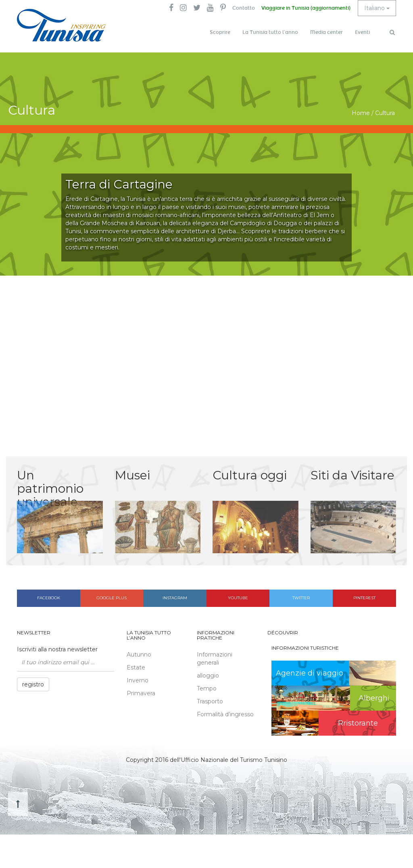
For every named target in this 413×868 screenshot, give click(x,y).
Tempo (207, 688)
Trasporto (210, 701)
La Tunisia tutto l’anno (270, 32)
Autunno (139, 655)
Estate (136, 667)
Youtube (238, 598)
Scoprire (220, 32)
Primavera (141, 693)
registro (33, 684)
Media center (326, 32)
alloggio (208, 676)
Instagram (175, 598)
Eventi (362, 32)
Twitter (301, 598)
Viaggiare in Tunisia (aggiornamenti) (306, 8)
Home (361, 113)
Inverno (138, 680)
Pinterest (364, 598)
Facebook (49, 598)
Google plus (112, 598)
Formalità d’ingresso (225, 714)
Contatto (244, 8)
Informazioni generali (215, 659)
